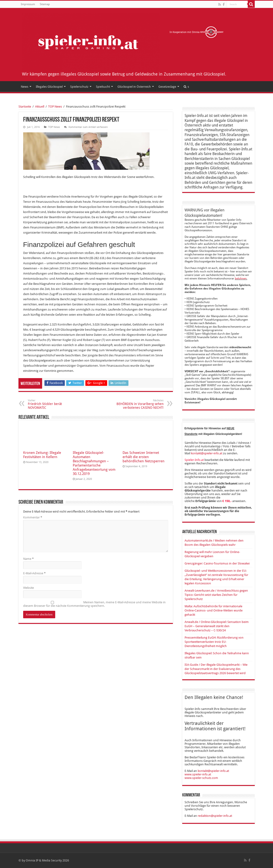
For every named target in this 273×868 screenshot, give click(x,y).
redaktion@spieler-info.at (215, 816)
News (25, 87)
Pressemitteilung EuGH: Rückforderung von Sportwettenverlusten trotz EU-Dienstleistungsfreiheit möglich (214, 642)
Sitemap (45, 4)
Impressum (28, 4)
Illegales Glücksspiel (49, 87)
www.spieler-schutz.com (201, 778)
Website (29, 588)
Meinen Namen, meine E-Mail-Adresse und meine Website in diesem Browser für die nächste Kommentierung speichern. (94, 604)
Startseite (25, 107)
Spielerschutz (79, 87)
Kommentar (33, 517)
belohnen (241, 278)
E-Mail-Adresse (34, 573)
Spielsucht (103, 87)
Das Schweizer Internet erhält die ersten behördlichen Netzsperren (144, 457)
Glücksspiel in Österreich (134, 87)
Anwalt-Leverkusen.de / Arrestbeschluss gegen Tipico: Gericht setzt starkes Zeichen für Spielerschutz (216, 595)
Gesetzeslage (167, 87)
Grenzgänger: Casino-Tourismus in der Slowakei (217, 563)
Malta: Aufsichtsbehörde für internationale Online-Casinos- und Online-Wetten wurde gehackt (214, 610)
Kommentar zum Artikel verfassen (88, 127)
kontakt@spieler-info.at (207, 453)
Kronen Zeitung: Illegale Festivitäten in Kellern (42, 455)
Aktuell (40, 107)
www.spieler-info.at (198, 774)
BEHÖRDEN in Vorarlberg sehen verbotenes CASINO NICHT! (140, 404)
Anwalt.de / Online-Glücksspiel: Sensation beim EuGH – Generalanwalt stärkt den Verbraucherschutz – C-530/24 (217, 626)
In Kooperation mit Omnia (197, 32)
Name (28, 559)
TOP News (55, 107)
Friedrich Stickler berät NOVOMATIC (52, 404)
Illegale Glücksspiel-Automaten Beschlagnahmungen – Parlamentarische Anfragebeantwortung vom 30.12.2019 (94, 463)
